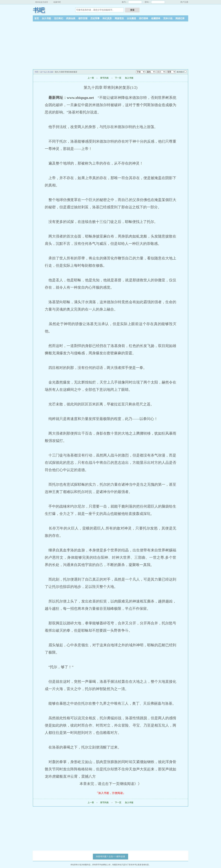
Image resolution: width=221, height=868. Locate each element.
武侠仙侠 (71, 18)
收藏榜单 (156, 18)
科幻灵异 (107, 18)
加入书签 (129, 78)
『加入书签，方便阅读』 (110, 793)
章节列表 (104, 78)
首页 (37, 18)
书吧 (39, 10)
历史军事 (95, 18)
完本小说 (168, 18)
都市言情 (83, 18)
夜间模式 (180, 72)
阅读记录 (180, 18)
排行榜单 (144, 18)
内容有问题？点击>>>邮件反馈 (110, 857)
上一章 (91, 78)
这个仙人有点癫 (47, 72)
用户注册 (184, 2)
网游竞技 (119, 18)
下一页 (118, 78)
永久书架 (46, 18)
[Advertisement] (110, 44)
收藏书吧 (57, 2)
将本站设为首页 (42, 2)
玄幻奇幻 (59, 18)
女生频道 (131, 18)
